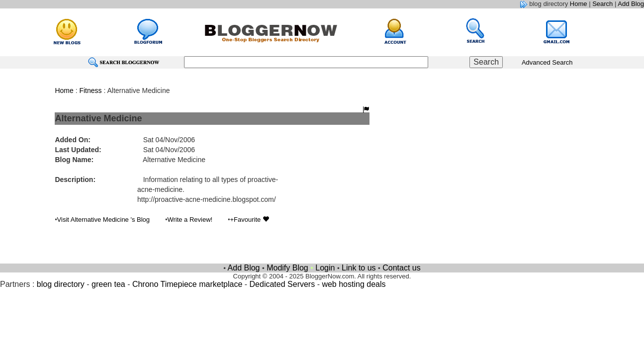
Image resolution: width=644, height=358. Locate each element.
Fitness (90, 90)
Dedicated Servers (282, 284)
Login (325, 268)
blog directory (61, 284)
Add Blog (631, 4)
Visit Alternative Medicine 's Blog (104, 220)
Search (602, 4)
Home (579, 4)
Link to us (359, 268)
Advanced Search (547, 62)
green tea (108, 284)
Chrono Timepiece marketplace (187, 284)
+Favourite (249, 220)
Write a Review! (190, 220)
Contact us (401, 268)
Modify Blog (287, 268)
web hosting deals (354, 284)
